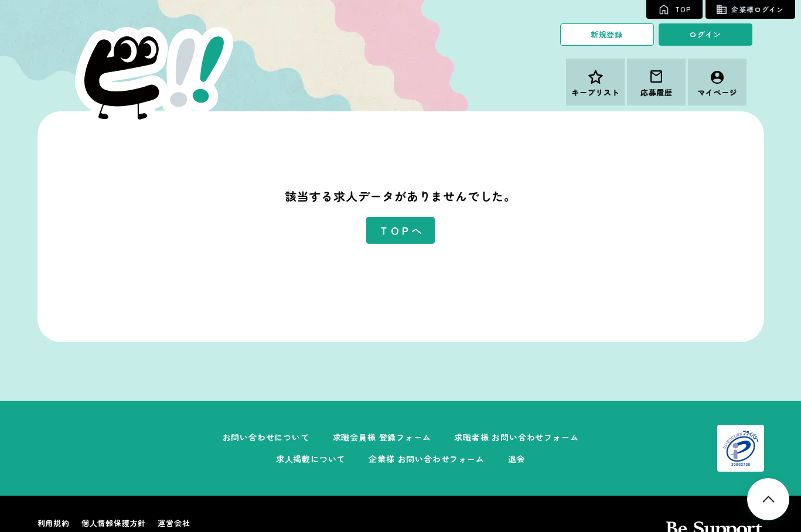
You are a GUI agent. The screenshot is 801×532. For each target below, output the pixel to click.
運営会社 (174, 523)
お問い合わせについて (266, 437)
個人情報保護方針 (114, 523)
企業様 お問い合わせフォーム (426, 459)
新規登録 (607, 34)
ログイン (705, 34)
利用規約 (54, 523)
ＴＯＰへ (400, 230)
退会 (517, 459)
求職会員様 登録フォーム (382, 437)
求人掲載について (311, 459)
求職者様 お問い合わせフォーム (516, 437)
